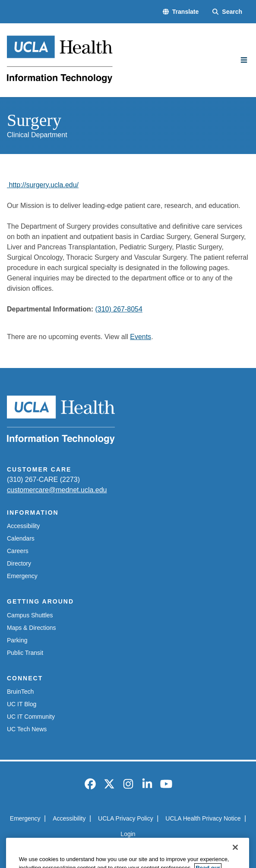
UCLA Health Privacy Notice (203, 818)
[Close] (235, 855)
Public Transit (25, 653)
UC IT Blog (22, 704)
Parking (17, 640)
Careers (18, 551)
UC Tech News (27, 729)
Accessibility (23, 526)
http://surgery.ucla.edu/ (43, 185)
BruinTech (20, 692)
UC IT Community (31, 717)
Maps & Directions (32, 628)
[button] (181, 12)
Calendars (21, 538)
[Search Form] (227, 12)
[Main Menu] (244, 60)
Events (141, 337)
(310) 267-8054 (119, 309)
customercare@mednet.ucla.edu (57, 490)
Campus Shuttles (30, 615)
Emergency (22, 576)
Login (128, 834)
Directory (19, 563)
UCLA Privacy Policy (126, 818)
